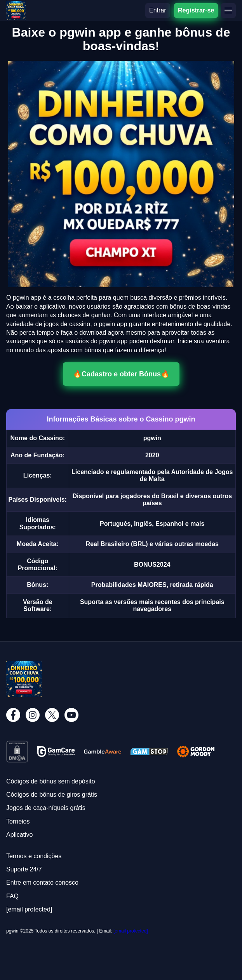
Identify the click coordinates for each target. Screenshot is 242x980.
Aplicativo (19, 835)
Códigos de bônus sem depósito (51, 781)
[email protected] (131, 931)
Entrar (158, 10)
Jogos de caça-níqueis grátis (46, 808)
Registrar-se (196, 10)
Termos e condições (34, 856)
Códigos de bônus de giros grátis (52, 795)
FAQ (12, 896)
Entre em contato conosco (42, 883)
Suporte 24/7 (24, 869)
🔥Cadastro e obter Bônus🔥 (121, 374)
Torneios (18, 821)
